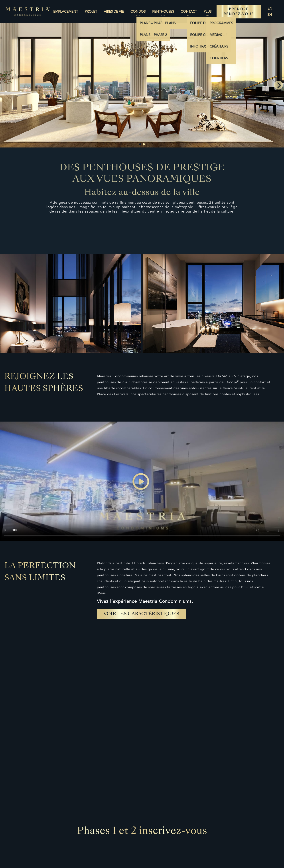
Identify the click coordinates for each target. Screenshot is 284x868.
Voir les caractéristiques (141, 614)
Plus (208, 12)
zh (270, 15)
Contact (189, 12)
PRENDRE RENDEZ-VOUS (239, 12)
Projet (91, 12)
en (270, 8)
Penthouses (163, 12)
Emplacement (66, 12)
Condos (138, 12)
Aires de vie (114, 12)
